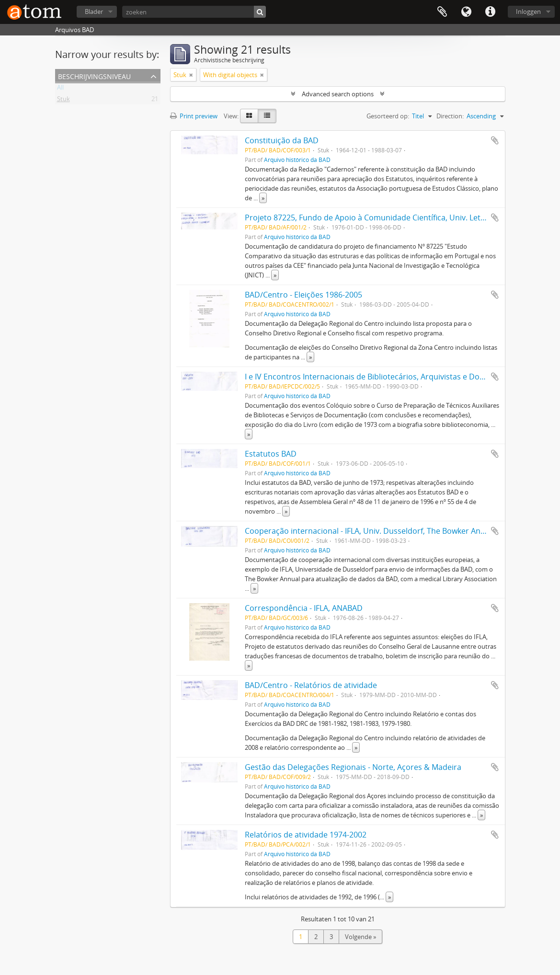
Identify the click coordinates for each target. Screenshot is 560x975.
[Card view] (249, 116)
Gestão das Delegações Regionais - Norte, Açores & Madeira (353, 767)
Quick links (490, 12)
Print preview (194, 116)
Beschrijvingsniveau (94, 75)
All (60, 89)
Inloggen (528, 11)
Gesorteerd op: (388, 116)
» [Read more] (263, 198)
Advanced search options (338, 94)
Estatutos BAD (271, 454)
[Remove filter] (191, 75)
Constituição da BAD (282, 140)
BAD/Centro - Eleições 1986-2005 (303, 295)
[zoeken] (194, 12)
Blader (94, 11)
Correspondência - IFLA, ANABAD (304, 608)
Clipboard (442, 12)
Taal (466, 12)
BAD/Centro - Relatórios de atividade (311, 685)
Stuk (63, 101)
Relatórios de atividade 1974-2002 (306, 835)
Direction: (450, 116)
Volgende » (360, 937)
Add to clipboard (495, 140)
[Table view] (267, 116)
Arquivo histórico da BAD (297, 160)
